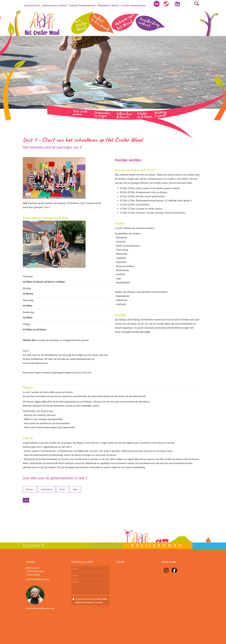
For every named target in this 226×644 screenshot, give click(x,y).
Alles (75, 489)
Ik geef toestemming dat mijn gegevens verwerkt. (91, 601)
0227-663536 (34, 575)
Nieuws (30, 489)
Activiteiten (47, 489)
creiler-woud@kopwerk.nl (37, 579)
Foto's (63, 489)
